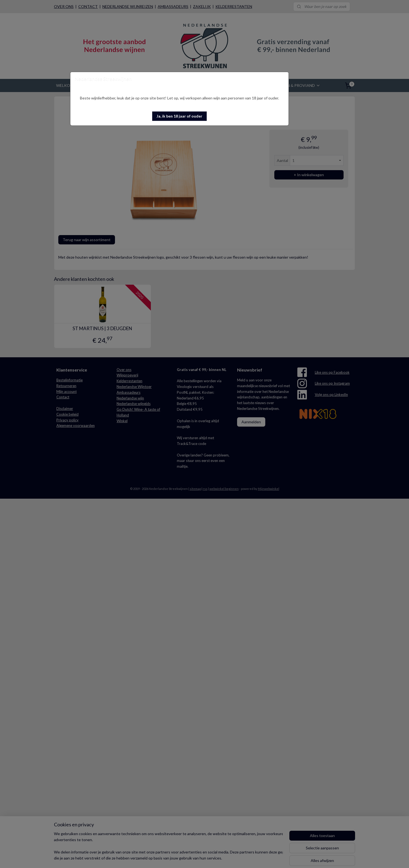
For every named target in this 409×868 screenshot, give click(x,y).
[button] (179, 116)
